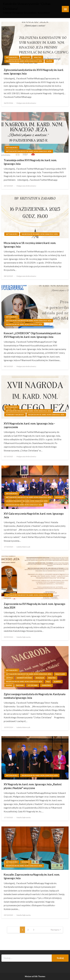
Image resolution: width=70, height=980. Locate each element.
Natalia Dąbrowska (24, 637)
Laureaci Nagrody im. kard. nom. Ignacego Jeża (27, 501)
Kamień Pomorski (24, 678)
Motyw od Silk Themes (35, 976)
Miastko (38, 57)
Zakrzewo (46, 685)
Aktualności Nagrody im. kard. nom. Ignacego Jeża (29, 151)
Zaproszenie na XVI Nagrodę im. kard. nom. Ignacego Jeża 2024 (34, 606)
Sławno (57, 682)
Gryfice (9, 678)
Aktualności (12, 57)
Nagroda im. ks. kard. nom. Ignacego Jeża (24, 61)
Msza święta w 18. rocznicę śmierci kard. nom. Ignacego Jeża (30, 245)
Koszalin (26, 57)
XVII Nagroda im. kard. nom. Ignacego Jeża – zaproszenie (29, 425)
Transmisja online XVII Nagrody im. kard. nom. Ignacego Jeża (30, 162)
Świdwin (20, 685)
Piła (48, 682)
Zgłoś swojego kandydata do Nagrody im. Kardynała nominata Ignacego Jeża (35, 696)
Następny (55, 930)
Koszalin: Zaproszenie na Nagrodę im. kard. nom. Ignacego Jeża (32, 876)
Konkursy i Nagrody (15, 415)
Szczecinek (33, 685)
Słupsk (49, 61)
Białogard (60, 674)
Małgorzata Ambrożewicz (26, 103)
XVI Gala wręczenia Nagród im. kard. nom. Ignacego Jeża (34, 515)
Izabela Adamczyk (23, 547)
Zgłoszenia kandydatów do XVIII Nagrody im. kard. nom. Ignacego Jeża (34, 72)
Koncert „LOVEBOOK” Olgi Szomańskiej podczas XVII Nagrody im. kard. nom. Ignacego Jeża (32, 335)
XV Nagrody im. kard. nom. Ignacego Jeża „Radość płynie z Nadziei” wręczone (33, 786)
